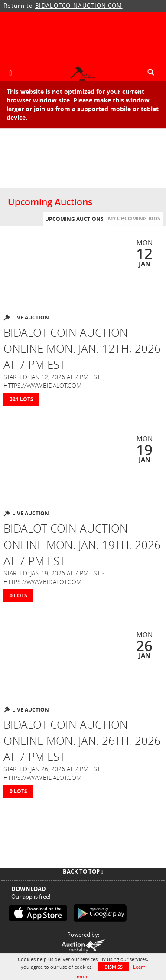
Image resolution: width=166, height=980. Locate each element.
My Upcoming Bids (134, 219)
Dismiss (114, 967)
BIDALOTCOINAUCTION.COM (79, 6)
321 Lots (21, 399)
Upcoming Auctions (74, 219)
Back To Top (83, 871)
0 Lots (18, 595)
